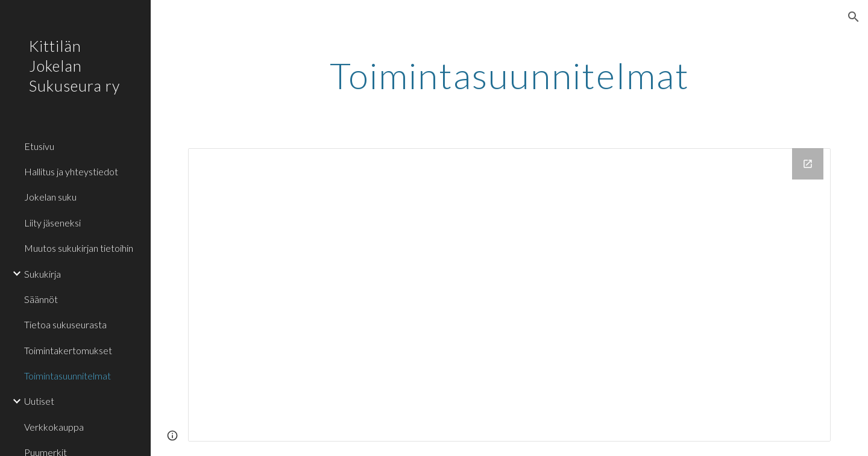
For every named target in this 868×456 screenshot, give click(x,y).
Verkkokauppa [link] (54, 427)
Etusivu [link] (39, 146)
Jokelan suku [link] (50, 197)
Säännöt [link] (41, 299)
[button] (854, 17)
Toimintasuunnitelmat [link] (68, 376)
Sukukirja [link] (42, 274)
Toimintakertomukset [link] (68, 350)
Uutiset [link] (39, 401)
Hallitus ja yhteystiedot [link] (71, 171)
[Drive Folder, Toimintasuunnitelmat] (510, 295)
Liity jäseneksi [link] (52, 223)
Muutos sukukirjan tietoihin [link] (79, 248)
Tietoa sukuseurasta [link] (65, 324)
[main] (510, 75)
